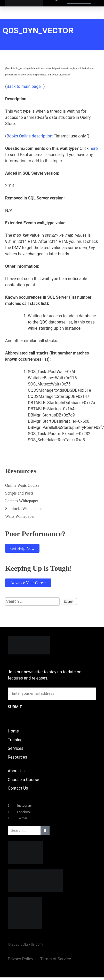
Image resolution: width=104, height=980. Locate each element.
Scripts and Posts (19, 493)
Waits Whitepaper (20, 516)
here (94, 148)
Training (15, 740)
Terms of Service (56, 959)
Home (13, 731)
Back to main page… (25, 86)
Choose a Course (23, 780)
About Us (16, 771)
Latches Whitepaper (22, 501)
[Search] (45, 831)
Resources (17, 757)
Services (15, 748)
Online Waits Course (22, 485)
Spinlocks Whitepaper (23, 509)
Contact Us (18, 788)
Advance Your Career (28, 583)
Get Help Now (22, 548)
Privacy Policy (21, 959)
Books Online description (29, 136)
